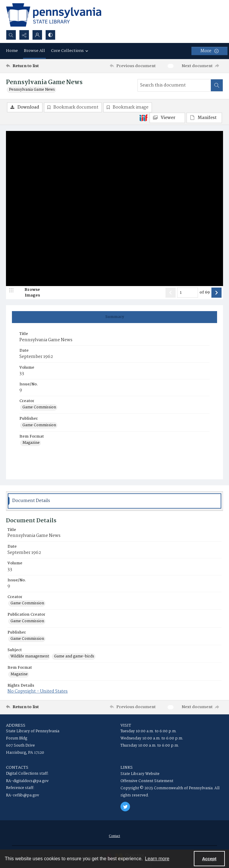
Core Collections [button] (70, 51)
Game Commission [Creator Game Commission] (39, 407)
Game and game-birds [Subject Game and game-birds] (74, 657)
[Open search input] (11, 35)
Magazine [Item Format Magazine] (31, 443)
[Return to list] (34, 66)
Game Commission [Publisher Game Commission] (39, 425)
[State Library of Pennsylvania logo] (54, 15)
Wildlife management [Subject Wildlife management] (30, 657)
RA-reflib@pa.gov (23, 795)
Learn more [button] (157, 859)
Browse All (34, 51)
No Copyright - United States (38, 691)
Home (12, 51)
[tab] (114, 317)
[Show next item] (216, 293)
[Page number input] (188, 293)
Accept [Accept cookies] (209, 859)
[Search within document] (217, 85)
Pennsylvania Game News (32, 90)
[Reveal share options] (24, 35)
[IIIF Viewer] (167, 118)
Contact (114, 836)
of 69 (205, 293)
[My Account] (37, 35)
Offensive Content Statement (147, 781)
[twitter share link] (125, 807)
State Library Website (140, 774)
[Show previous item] (171, 293)
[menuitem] (114, 836)
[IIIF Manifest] (204, 118)
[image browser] (28, 293)
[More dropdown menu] (209, 51)
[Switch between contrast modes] (50, 35)
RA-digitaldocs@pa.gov (27, 781)
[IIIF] (143, 118)
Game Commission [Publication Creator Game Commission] (27, 621)
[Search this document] (174, 85)
